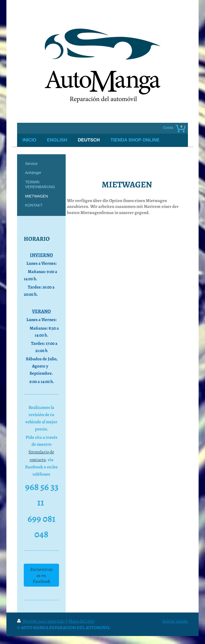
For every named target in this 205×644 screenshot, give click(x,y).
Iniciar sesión (175, 621)
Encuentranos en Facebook (42, 575)
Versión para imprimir (42, 621)
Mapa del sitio (81, 621)
